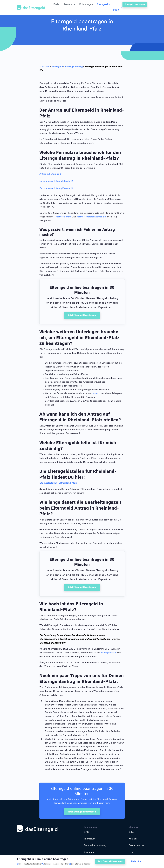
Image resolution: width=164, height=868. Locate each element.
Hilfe (131, 852)
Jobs (131, 832)
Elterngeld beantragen (135, 4)
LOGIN (116, 10)
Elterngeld (104, 4)
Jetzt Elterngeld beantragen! (82, 315)
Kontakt (133, 839)
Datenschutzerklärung (95, 845)
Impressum (90, 839)
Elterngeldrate (108, 653)
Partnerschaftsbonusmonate (91, 217)
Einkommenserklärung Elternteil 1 (56, 181)
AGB (86, 832)
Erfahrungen (86, 4)
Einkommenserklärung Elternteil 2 (56, 188)
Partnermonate (64, 217)
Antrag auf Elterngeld (50, 174)
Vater (96, 393)
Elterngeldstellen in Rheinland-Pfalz (58, 483)
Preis (56, 4)
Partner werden (137, 845)
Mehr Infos (136, 861)
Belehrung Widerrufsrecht (92, 854)
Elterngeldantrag (74, 67)
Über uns (69, 4)
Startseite (45, 67)
